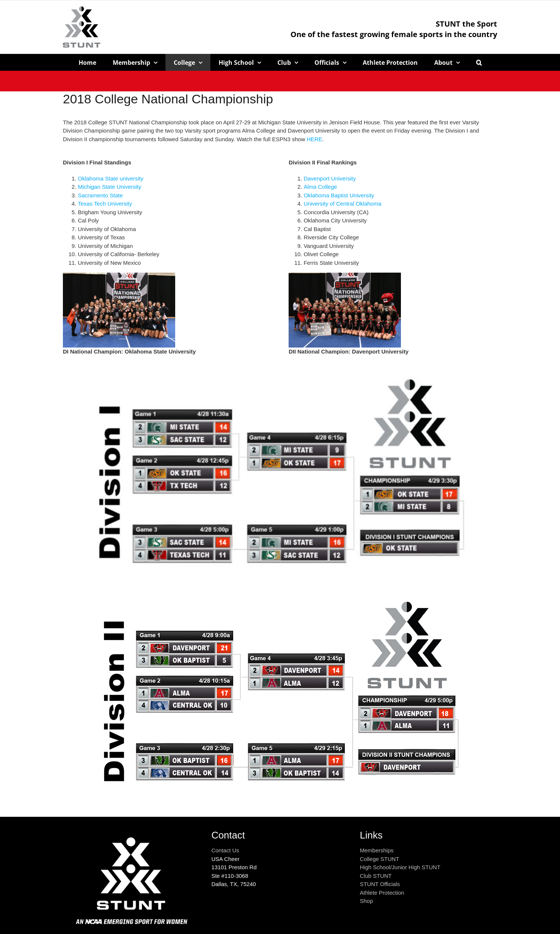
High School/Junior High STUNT (400, 867)
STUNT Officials (380, 884)
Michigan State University (109, 187)
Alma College (320, 187)
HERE (314, 139)
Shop (366, 901)
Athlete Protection (382, 893)
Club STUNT (376, 876)
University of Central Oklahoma (343, 204)
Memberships (377, 850)
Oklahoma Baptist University (339, 195)
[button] (479, 62)
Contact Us (225, 850)
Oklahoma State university (111, 178)
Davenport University (330, 178)
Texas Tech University (105, 204)
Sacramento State (100, 195)
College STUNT (379, 859)
